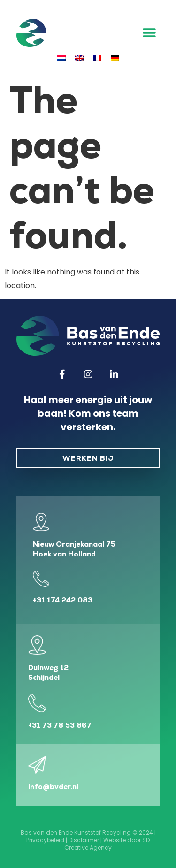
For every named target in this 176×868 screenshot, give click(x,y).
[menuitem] (61, 58)
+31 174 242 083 (63, 600)
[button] (149, 33)
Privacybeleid (45, 840)
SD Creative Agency (107, 844)
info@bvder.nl (53, 787)
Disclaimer (84, 840)
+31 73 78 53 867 (60, 725)
